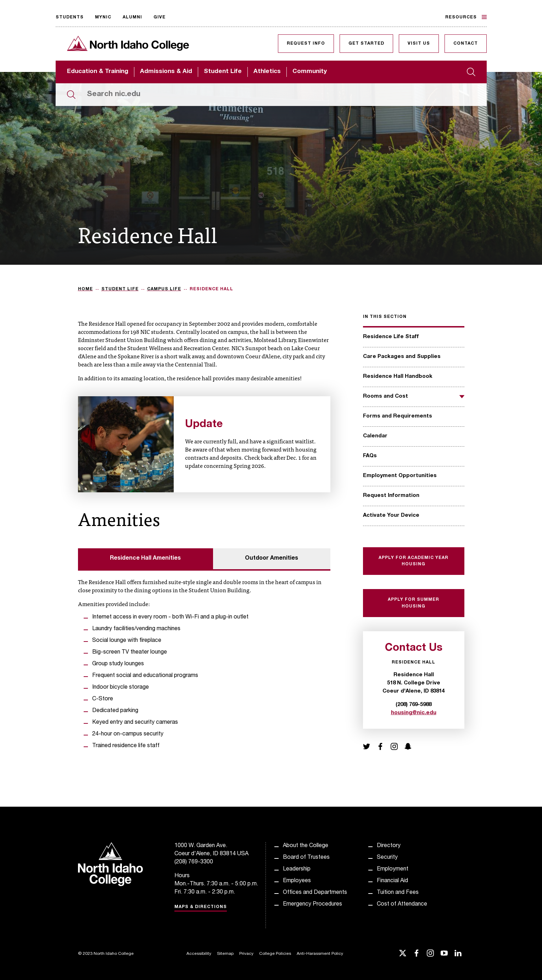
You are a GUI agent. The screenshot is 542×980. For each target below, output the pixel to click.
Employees (297, 881)
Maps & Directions (201, 907)
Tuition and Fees (398, 893)
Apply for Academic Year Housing (414, 561)
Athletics (267, 72)
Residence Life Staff (391, 337)
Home (85, 289)
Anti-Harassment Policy (320, 954)
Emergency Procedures (312, 905)
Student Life (223, 72)
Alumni (132, 17)
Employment (393, 869)
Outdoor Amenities (272, 559)
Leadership (297, 869)
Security (387, 858)
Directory (389, 846)
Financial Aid (392, 881)
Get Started (366, 44)
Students (70, 17)
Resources (466, 17)
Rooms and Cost (385, 396)
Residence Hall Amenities (145, 559)
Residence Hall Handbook (398, 377)
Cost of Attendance (402, 905)
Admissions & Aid (166, 72)
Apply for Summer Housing (414, 603)
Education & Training (98, 72)
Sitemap (225, 954)
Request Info (306, 44)
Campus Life (164, 289)
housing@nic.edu (414, 713)
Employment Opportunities (400, 476)
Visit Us (419, 44)
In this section (385, 317)
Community (310, 72)
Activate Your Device (391, 516)
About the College (306, 846)
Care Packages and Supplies (402, 357)
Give (160, 17)
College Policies (275, 954)
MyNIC (103, 17)
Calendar (375, 436)
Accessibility (199, 954)
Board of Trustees (306, 858)
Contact (466, 44)
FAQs (370, 456)
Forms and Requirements (398, 416)
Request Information (391, 496)
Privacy (246, 954)
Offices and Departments (315, 893)
